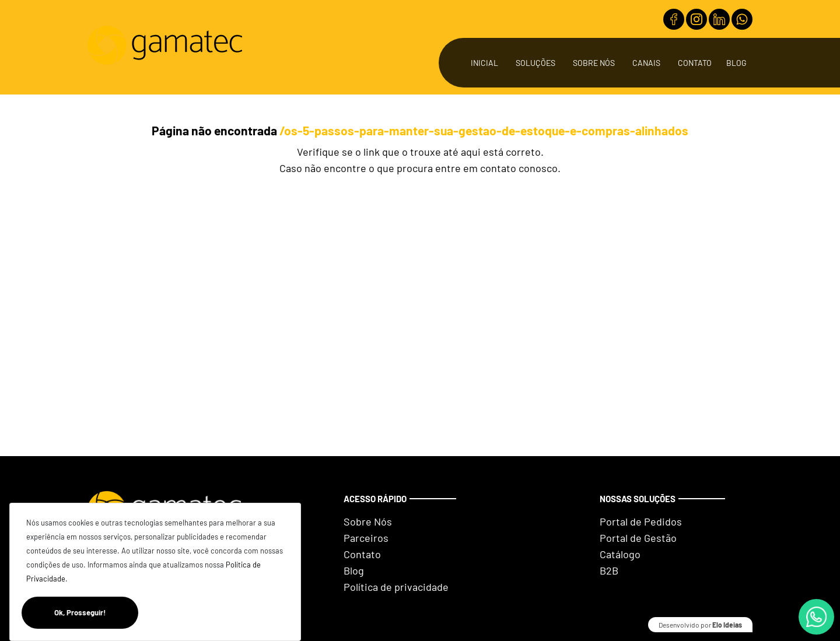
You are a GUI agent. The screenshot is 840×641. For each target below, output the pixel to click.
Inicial (484, 63)
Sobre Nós (594, 63)
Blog (736, 63)
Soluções (535, 63)
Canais (646, 63)
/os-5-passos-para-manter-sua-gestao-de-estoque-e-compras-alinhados (484, 130)
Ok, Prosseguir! (96, 613)
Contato (695, 63)
